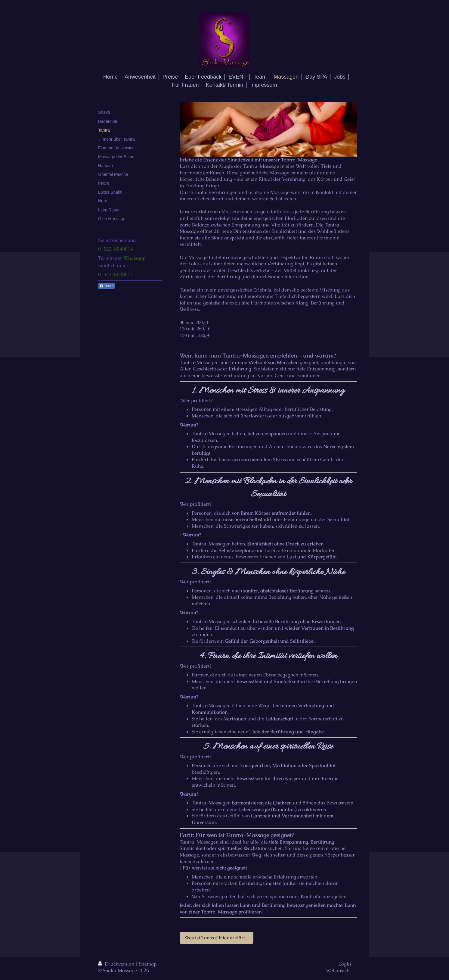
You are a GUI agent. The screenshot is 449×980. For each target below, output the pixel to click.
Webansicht (338, 971)
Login (345, 964)
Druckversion (117, 964)
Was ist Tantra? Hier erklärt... (217, 938)
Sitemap (148, 964)
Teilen (106, 286)
